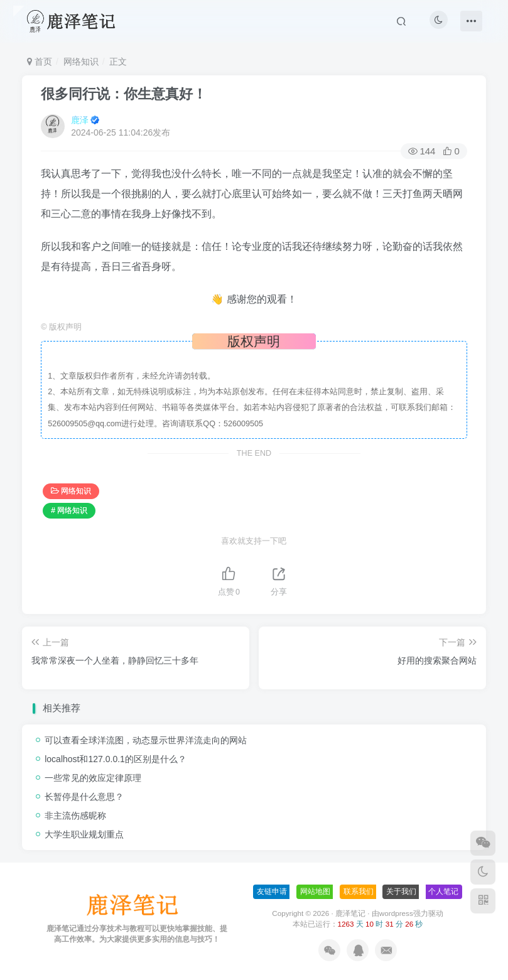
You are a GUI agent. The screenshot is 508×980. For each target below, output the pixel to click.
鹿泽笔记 (350, 913)
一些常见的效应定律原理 (93, 778)
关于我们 (401, 891)
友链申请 (272, 891)
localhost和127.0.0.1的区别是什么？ (116, 759)
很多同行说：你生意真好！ (124, 94)
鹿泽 (80, 120)
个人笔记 (443, 891)
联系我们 (359, 891)
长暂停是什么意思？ (84, 797)
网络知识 (81, 62)
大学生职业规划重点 (84, 834)
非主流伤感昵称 (75, 816)
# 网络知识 (69, 510)
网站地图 (315, 891)
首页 (40, 62)
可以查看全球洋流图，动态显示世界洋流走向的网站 (146, 740)
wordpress (396, 913)
